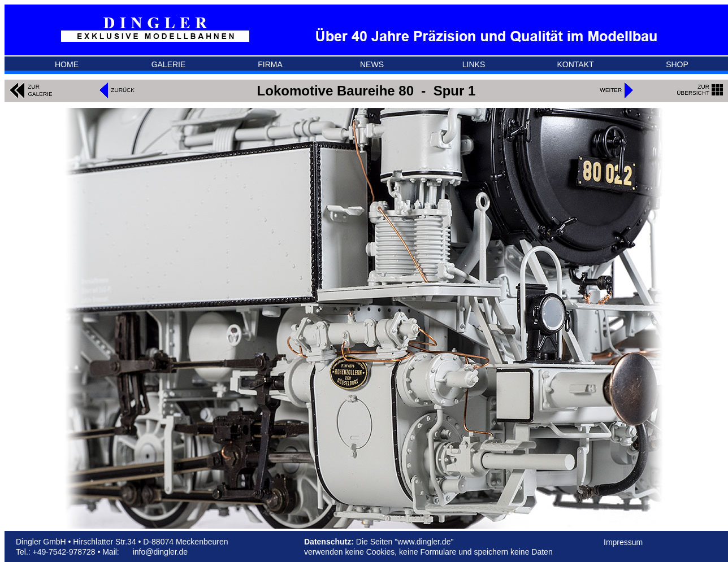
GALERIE (169, 64)
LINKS (474, 64)
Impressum (623, 542)
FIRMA (270, 64)
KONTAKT (575, 64)
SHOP (677, 64)
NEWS (372, 64)
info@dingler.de (161, 552)
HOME (67, 64)
